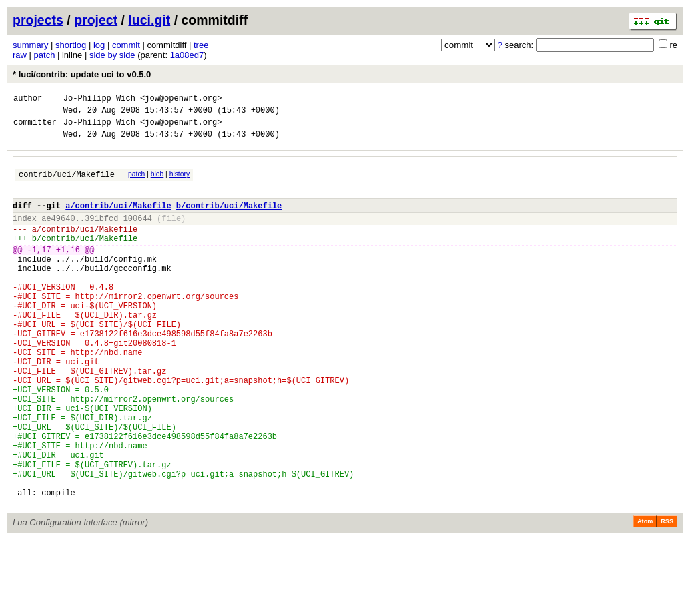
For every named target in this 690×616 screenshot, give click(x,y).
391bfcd (101, 234)
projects (38, 20)
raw (20, 55)
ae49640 (58, 234)
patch (45, 55)
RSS (667, 597)
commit (126, 45)
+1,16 (68, 271)
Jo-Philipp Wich (99, 100)
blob (157, 182)
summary (30, 45)
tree (201, 45)
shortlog (71, 45)
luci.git (149, 20)
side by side (112, 55)
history (180, 182)
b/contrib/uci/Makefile (229, 219)
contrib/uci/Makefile (67, 184)
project (96, 20)
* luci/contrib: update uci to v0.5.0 (82, 74)
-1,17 (39, 271)
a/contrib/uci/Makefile (118, 219)
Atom (645, 597)
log (99, 45)
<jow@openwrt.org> (181, 100)
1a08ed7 (187, 55)
